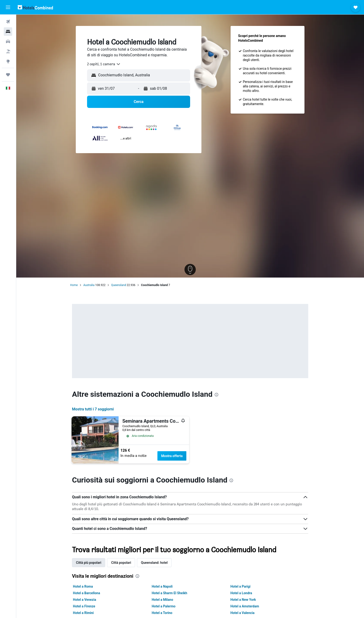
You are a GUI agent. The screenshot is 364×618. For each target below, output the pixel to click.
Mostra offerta (172, 456)
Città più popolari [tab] (89, 563)
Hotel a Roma (83, 586)
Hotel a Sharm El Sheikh (170, 593)
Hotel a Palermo (164, 606)
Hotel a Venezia (84, 600)
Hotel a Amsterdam (245, 606)
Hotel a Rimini (83, 613)
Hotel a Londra (241, 593)
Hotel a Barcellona (86, 593)
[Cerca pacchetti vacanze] (8, 51)
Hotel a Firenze (84, 606)
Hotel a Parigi (240, 586)
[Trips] (8, 75)
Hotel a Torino (162, 613)
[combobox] (104, 64)
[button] (8, 7)
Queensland (118, 285)
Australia (89, 285)
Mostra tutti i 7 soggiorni (93, 409)
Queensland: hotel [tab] (154, 563)
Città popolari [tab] (121, 563)
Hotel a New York (243, 600)
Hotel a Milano (162, 600)
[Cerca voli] (8, 22)
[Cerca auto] (8, 41)
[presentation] (216, 395)
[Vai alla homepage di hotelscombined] (35, 7)
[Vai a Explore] (8, 61)
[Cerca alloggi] (8, 32)
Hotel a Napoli (162, 586)
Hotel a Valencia (242, 613)
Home (74, 285)
